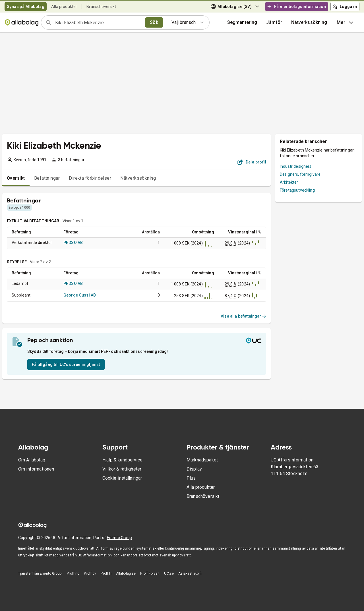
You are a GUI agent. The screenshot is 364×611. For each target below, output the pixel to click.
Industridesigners (296, 166)
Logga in (345, 7)
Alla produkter (64, 7)
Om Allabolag (32, 460)
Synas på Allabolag (26, 7)
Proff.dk (90, 573)
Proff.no (73, 573)
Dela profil (252, 162)
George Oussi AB (80, 295)
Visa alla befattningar (243, 316)
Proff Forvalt (150, 573)
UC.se (169, 573)
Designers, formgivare (300, 174)
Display (194, 469)
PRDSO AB (73, 243)
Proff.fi (106, 573)
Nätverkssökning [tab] (138, 178)
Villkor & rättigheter (122, 469)
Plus (191, 478)
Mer (346, 22)
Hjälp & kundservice (122, 460)
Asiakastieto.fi (190, 573)
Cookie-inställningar (122, 478)
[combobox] (98, 22)
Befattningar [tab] (47, 178)
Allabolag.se (126, 573)
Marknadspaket (202, 460)
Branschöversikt (101, 7)
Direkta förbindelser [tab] (90, 178)
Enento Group (119, 538)
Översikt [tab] (16, 178)
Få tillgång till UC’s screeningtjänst (66, 364)
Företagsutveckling (297, 190)
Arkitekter (289, 182)
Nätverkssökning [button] (309, 22)
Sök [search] (154, 22)
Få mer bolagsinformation (296, 7)
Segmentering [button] (242, 22)
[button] (274, 22)
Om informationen (36, 469)
